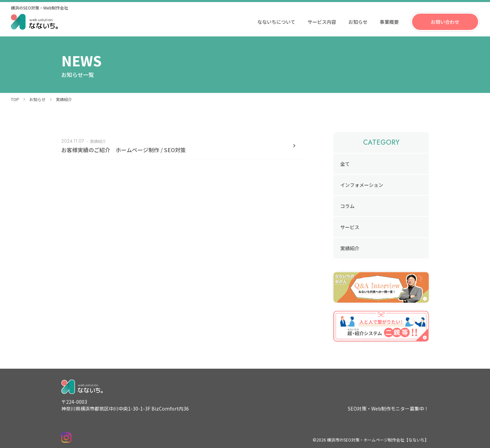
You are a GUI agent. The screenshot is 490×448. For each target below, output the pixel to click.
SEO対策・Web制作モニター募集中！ (388, 409)
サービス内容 (322, 22)
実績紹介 (350, 248)
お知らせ (358, 22)
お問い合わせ (445, 22)
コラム (347, 206)
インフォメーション (362, 185)
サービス (350, 227)
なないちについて (276, 22)
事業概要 (389, 22)
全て (345, 164)
